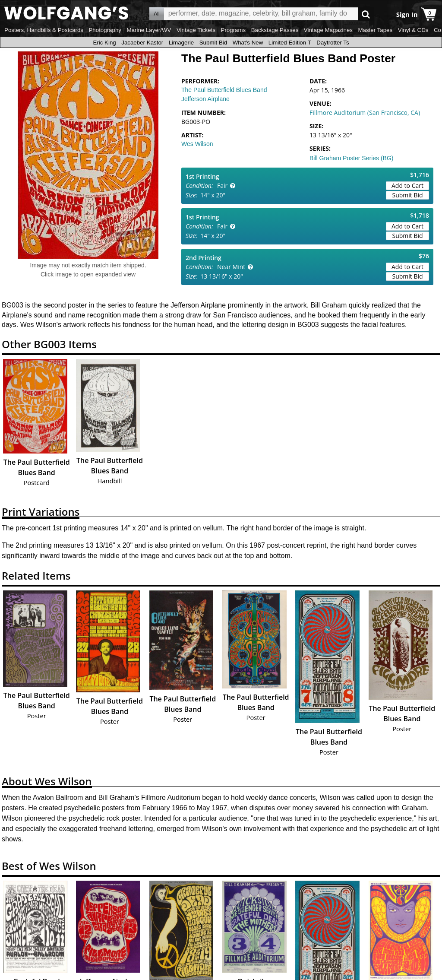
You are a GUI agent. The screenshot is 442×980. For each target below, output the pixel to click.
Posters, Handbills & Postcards (44, 30)
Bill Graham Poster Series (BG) (352, 158)
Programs (234, 30)
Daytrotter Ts (333, 43)
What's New (248, 43)
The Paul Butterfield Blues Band (224, 90)
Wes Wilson (197, 144)
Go (366, 14)
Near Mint (231, 267)
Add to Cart (407, 186)
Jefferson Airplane (205, 99)
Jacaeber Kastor (142, 43)
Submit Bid (213, 43)
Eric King (104, 43)
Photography (105, 30)
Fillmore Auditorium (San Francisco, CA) (365, 113)
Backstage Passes (275, 30)
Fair (222, 186)
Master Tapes (375, 30)
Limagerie (182, 43)
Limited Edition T (290, 43)
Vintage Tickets (196, 30)
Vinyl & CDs (413, 30)
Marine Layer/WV (149, 30)
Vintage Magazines (328, 30)
